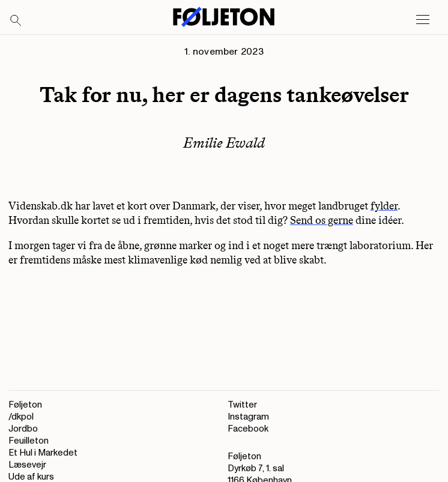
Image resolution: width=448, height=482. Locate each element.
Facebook (248, 429)
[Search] (16, 21)
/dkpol (21, 417)
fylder (384, 206)
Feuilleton (29, 441)
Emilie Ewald (224, 143)
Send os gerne (322, 220)
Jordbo (23, 429)
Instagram (248, 417)
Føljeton (25, 405)
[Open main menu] (423, 20)
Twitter (242, 405)
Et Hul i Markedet (43, 453)
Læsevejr (27, 465)
